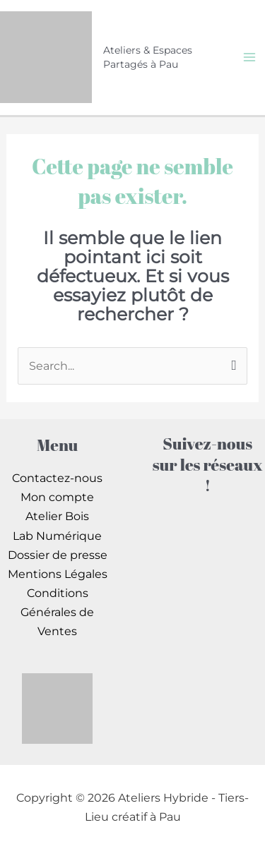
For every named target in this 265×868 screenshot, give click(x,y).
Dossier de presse (58, 555)
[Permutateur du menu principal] (249, 58)
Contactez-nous (57, 478)
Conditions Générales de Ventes (57, 612)
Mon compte (57, 497)
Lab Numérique (57, 536)
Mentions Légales (58, 574)
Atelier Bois (57, 516)
